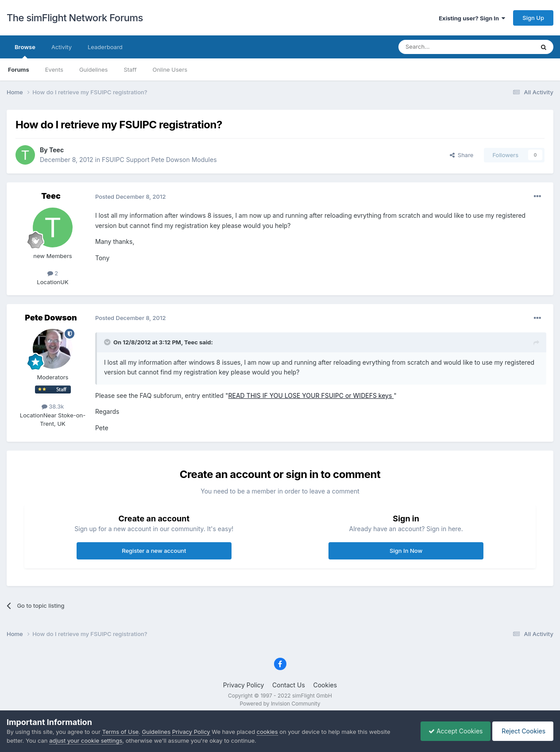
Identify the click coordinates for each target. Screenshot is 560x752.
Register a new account (154, 551)
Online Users (170, 69)
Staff (130, 69)
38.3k (53, 406)
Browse (25, 51)
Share (462, 155)
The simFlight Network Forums (75, 18)
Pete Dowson (51, 318)
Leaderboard (105, 47)
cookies (267, 732)
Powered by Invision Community (280, 704)
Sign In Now (406, 551)
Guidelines (94, 69)
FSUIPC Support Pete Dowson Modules (159, 160)
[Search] (444, 47)
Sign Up (533, 18)
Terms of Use (120, 732)
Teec (56, 150)
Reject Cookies (521, 731)
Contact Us (289, 685)
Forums (19, 69)
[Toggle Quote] (108, 342)
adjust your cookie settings (86, 740)
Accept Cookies (451, 731)
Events (54, 69)
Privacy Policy (244, 685)
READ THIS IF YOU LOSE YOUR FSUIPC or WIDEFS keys (311, 395)
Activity (62, 47)
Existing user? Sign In (472, 18)
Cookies (325, 685)
